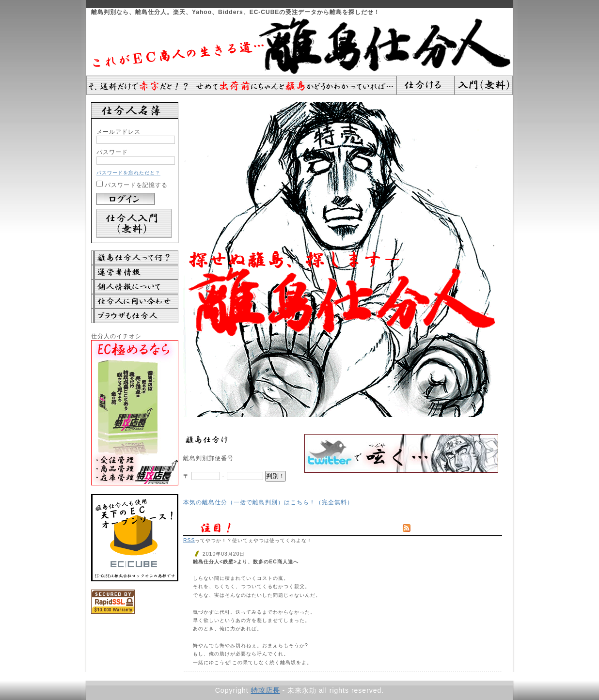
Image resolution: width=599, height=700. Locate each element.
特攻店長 (266, 690)
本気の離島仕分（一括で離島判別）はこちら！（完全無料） (268, 502)
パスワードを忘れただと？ (128, 173)
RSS (189, 540)
